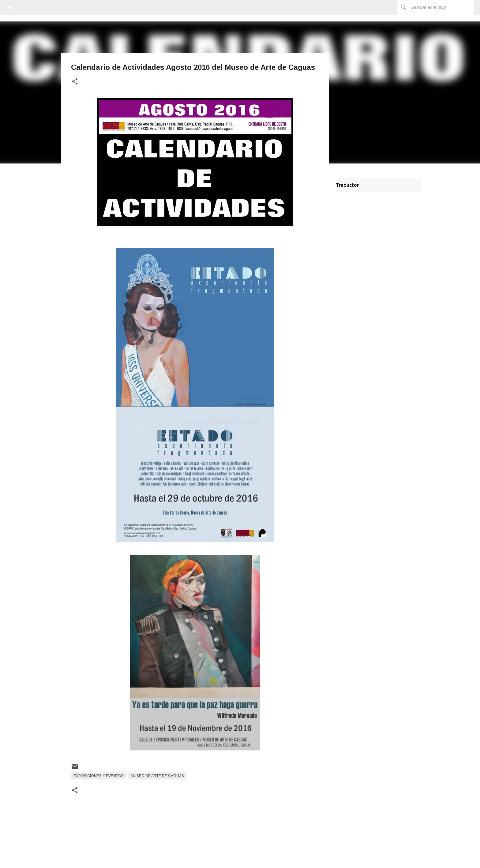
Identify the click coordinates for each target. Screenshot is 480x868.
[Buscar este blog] (442, 7)
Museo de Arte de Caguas (157, 776)
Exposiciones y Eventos (99, 776)
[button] (75, 82)
